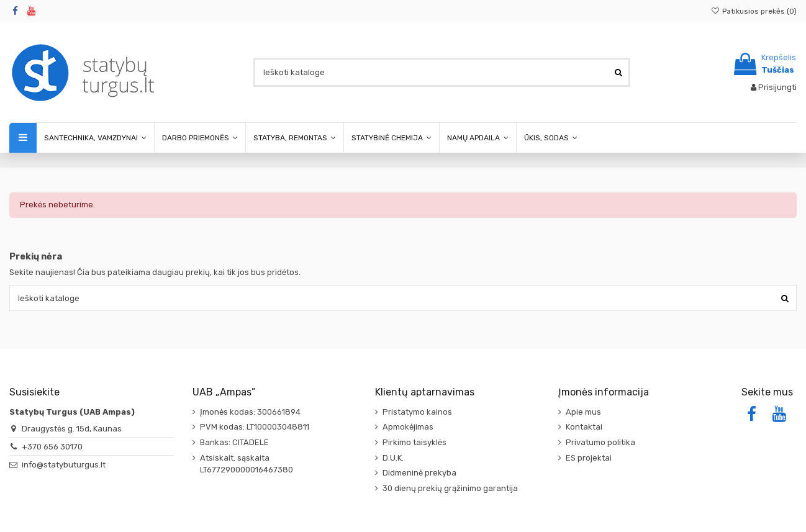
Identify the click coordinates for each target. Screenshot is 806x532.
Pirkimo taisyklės (414, 442)
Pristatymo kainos (417, 412)
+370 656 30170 (52, 447)
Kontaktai (584, 427)
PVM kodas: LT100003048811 (255, 427)
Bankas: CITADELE (234, 442)
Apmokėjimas (408, 427)
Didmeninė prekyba (419, 473)
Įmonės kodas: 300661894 (250, 412)
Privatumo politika (600, 442)
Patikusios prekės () (754, 11)
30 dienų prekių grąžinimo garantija (450, 488)
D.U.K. (393, 458)
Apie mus (583, 412)
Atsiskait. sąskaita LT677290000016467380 (247, 464)
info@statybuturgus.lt (64, 465)
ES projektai (589, 458)
